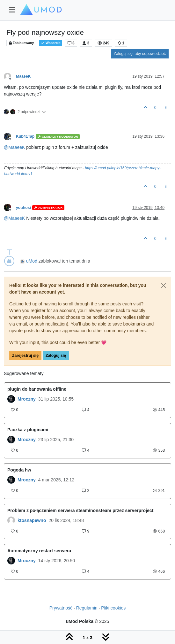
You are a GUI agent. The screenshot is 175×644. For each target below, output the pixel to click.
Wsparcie (51, 43)
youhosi (23, 208)
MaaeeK (23, 76)
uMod (32, 261)
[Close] (164, 286)
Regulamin (87, 608)
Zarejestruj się (25, 356)
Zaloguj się (56, 356)
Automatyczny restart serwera (39, 551)
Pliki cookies (113, 608)
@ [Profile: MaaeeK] (14, 147)
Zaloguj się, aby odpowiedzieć (140, 54)
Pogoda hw (19, 470)
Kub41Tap (25, 136)
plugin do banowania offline (37, 389)
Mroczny (27, 399)
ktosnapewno (32, 520)
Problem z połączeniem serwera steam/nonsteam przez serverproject (80, 510)
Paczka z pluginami (28, 430)
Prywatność (61, 608)
